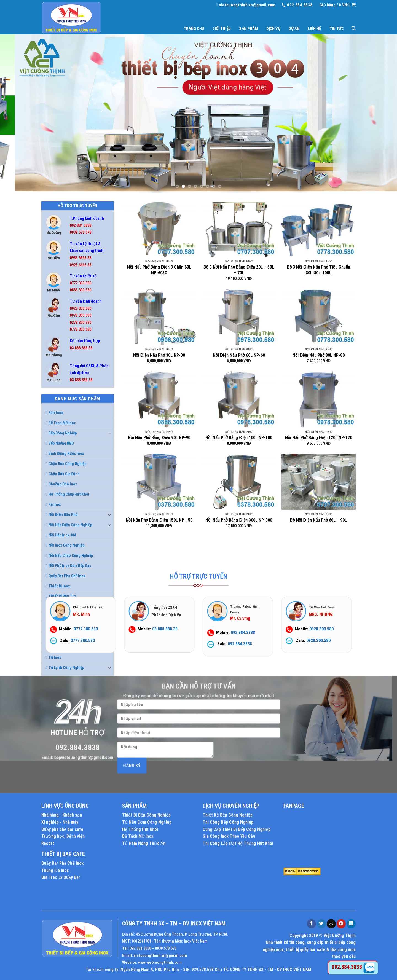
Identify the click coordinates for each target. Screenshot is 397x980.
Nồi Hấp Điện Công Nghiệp (69, 525)
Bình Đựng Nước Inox (65, 453)
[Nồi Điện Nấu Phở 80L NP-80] (319, 317)
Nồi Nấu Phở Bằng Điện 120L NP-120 (318, 438)
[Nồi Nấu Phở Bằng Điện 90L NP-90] (159, 399)
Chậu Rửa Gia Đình (63, 474)
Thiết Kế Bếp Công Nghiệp (228, 815)
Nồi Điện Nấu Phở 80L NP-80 (319, 355)
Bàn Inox (54, 413)
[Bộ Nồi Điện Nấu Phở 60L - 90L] (319, 482)
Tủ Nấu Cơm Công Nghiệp (147, 822)
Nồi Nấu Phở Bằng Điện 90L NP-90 (159, 438)
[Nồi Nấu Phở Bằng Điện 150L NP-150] (159, 482)
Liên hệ (314, 29)
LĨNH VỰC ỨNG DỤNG (65, 806)
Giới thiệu (222, 29)
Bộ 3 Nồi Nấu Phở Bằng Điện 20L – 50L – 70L (239, 270)
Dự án (294, 29)
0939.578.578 (81, 233)
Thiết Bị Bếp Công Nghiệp (146, 815)
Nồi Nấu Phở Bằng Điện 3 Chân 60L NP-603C (159, 270)
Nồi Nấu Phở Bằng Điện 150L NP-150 (159, 520)
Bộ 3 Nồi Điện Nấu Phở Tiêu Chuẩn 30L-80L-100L (319, 270)
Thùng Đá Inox (55, 870)
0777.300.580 (81, 283)
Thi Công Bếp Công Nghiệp (228, 822)
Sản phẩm (248, 29)
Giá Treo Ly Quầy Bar (61, 877)
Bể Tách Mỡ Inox (61, 423)
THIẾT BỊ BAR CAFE (63, 854)
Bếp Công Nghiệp (61, 433)
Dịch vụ (273, 29)
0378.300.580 (81, 323)
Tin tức (337, 29)
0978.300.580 (81, 316)
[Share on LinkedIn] (351, 924)
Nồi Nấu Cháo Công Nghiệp (69, 555)
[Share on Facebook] (311, 924)
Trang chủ (194, 29)
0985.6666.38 (81, 258)
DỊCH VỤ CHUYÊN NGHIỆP (231, 806)
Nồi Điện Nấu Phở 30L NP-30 (159, 355)
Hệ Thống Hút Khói (140, 829)
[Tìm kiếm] (354, 28)
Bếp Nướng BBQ (60, 443)
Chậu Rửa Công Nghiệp (66, 464)
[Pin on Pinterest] (341, 924)
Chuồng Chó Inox (61, 484)
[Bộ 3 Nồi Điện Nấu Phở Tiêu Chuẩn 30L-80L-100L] (319, 229)
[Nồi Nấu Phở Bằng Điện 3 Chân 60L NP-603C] (159, 229)
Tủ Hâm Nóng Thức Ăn (144, 843)
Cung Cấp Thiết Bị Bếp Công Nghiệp (237, 829)
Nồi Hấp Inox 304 (61, 535)
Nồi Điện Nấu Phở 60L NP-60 (239, 355)
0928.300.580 (81, 309)
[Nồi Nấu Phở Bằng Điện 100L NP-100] (239, 399)
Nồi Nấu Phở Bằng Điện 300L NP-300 (239, 520)
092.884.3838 (81, 226)
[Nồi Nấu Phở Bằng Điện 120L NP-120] (319, 399)
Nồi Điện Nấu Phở (62, 515)
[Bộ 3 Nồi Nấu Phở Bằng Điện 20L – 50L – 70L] (239, 229)
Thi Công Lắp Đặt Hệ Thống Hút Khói (238, 843)
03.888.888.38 (81, 348)
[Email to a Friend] (331, 924)
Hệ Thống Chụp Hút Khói (68, 494)
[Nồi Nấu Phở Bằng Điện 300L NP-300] (239, 482)
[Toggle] (109, 433)
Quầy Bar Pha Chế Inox (62, 863)
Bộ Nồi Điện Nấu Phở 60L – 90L (318, 520)
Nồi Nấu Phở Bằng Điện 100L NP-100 (239, 438)
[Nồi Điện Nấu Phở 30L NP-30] (159, 317)
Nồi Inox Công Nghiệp (65, 545)
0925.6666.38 (81, 265)
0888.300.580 (81, 290)
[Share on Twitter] (321, 924)
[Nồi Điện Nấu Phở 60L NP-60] (239, 317)
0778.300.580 (81, 330)
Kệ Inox (53, 504)
